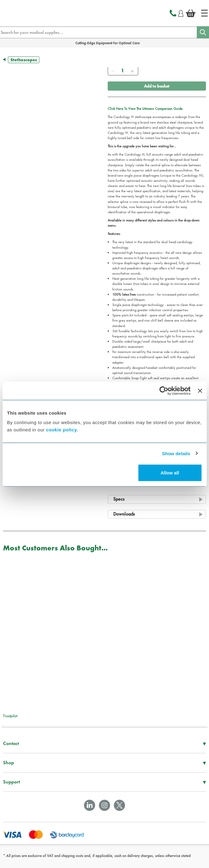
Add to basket (157, 86)
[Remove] (113, 71)
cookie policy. (62, 430)
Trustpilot (10, 716)
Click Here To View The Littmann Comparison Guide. (146, 109)
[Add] (132, 71)
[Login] (181, 13)
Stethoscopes (24, 60)
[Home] (204, 13)
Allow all (170, 473)
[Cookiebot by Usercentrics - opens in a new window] (164, 391)
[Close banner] (200, 391)
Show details (176, 453)
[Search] (203, 32)
